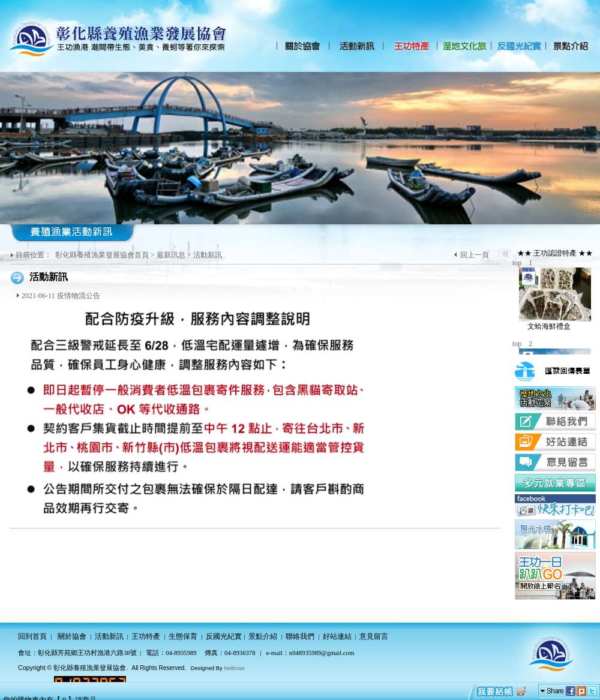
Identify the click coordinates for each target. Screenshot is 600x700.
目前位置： (34, 255)
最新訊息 (171, 255)
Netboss (234, 668)
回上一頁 (475, 255)
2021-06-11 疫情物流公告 (61, 296)
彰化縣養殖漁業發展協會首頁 (102, 255)
